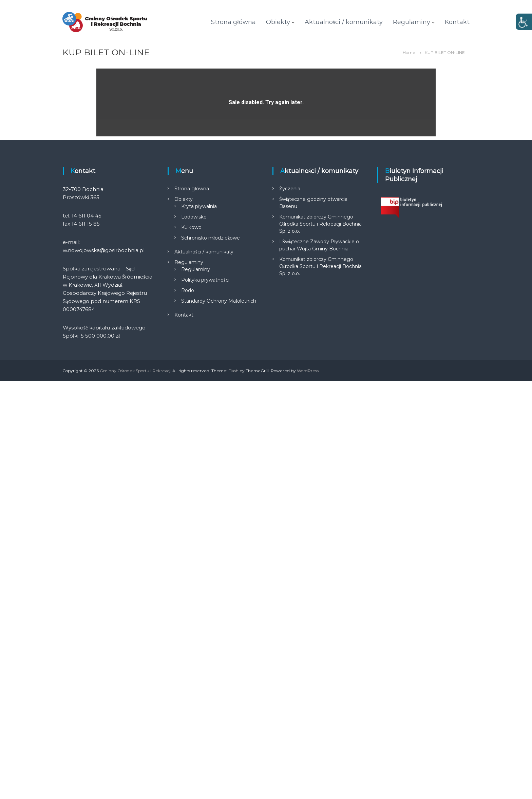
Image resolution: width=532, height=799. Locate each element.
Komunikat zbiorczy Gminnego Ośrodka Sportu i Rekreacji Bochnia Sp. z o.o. (320, 642)
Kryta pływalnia (199, 624)
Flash (233, 789)
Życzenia (290, 607)
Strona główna (233, 22)
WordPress (308, 789)
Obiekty (278, 22)
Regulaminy (412, 22)
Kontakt (457, 22)
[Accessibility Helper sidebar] (524, 22)
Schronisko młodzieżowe (211, 656)
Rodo (188, 708)
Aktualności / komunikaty (344, 22)
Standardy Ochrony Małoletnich (219, 719)
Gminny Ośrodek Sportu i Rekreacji (136, 789)
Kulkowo (191, 645)
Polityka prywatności (205, 698)
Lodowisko (194, 635)
